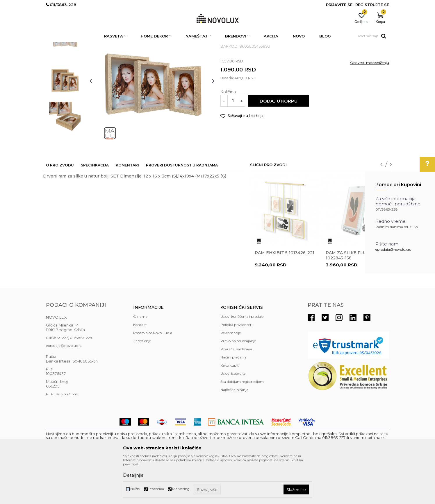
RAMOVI (169, 46)
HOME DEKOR (102, 46)
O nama (140, 359)
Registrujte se (372, 5)
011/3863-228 (81, 380)
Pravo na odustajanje (238, 383)
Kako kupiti (230, 407)
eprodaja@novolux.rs (393, 249)
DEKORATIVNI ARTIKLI (138, 46)
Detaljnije (133, 475)
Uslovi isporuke (233, 416)
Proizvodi (77, 46)
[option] (65, 80)
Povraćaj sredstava (236, 391)
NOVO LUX (56, 46)
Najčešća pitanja (234, 432)
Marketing (181, 489)
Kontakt (140, 367)
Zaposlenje (142, 383)
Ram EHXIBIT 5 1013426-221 (285, 295)
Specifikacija (95, 207)
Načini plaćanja (233, 399)
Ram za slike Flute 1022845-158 (349, 297)
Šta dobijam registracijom (242, 424)
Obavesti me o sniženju (370, 105)
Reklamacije (231, 375)
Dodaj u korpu (279, 143)
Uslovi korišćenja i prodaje (242, 359)
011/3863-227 (57, 380)
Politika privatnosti (236, 367)
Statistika (156, 489)
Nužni (135, 489)
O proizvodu (60, 207)
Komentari (127, 207)
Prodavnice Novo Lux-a (153, 375)
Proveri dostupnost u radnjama (182, 207)
